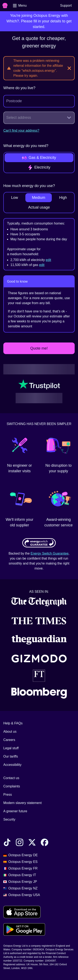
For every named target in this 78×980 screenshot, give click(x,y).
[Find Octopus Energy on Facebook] (45, 843)
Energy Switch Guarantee (50, 553)
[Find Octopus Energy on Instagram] (20, 843)
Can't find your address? (21, 131)
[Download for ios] (22, 912)
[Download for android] (24, 929)
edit (48, 260)
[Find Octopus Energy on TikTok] (7, 843)
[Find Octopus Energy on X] (32, 843)
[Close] (69, 68)
